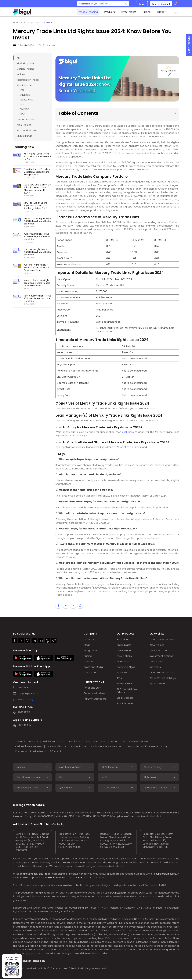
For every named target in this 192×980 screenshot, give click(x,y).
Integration (90, 651)
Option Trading (25, 69)
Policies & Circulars (54, 741)
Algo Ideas (123, 662)
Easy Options (124, 656)
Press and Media (93, 667)
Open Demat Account (163, 640)
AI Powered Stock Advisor (127, 691)
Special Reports (159, 684)
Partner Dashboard (95, 699)
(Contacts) (58, 824)
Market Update (26, 63)
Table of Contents (78, 113)
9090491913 (24, 688)
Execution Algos (126, 667)
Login (142, 4)
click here (128, 432)
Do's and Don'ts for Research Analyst (148, 746)
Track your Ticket (96, 741)
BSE (80, 878)
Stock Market (25, 85)
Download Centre (160, 651)
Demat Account (26, 119)
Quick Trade (124, 651)
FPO (22, 114)
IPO (22, 90)
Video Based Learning (162, 673)
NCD (23, 104)
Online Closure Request (29, 746)
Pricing (147, 12)
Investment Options (161, 656)
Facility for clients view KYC (106, 746)
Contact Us (90, 673)
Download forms (57, 746)
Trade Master (125, 645)
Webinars (155, 667)
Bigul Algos (123, 640)
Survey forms (78, 746)
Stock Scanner (125, 703)
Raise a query (26, 700)
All (18, 58)
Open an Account (161, 4)
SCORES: (115, 893)
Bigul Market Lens (27, 130)
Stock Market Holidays (163, 678)
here (56, 878)
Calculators (156, 662)
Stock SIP (122, 673)
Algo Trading (24, 125)
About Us (89, 640)
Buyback (25, 95)
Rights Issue (27, 100)
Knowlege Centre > (34, 23)
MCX (65, 878)
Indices (21, 74)
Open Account (189, 45)
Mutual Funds (24, 136)
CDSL (95, 878)
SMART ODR (118, 741)
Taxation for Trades (28, 80)
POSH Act (56, 751)
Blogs (87, 645)
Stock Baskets (125, 698)
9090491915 (24, 725)
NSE (50, 878)
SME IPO (25, 109)
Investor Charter (139, 741)
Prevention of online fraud (30, 751)
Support (162, 12)
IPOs (119, 678)
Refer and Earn (92, 688)
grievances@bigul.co (35, 874)
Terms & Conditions (27, 741)
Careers (88, 662)
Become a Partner (95, 693)
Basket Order (124, 684)
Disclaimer (75, 741)
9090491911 (24, 712)
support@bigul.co (28, 694)
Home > (18, 23)
